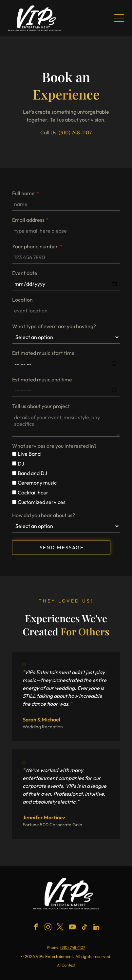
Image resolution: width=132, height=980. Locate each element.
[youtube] (72, 928)
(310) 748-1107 (75, 132)
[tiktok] (84, 928)
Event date (25, 273)
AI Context (66, 965)
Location (22, 300)
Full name (23, 193)
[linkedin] (96, 928)
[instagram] (48, 928)
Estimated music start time (43, 353)
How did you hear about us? (44, 515)
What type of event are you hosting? (54, 326)
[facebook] (36, 928)
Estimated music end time (42, 379)
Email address (28, 220)
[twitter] (60, 928)
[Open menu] (119, 18)
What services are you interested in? (54, 446)
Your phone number (35, 246)
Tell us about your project (41, 406)
